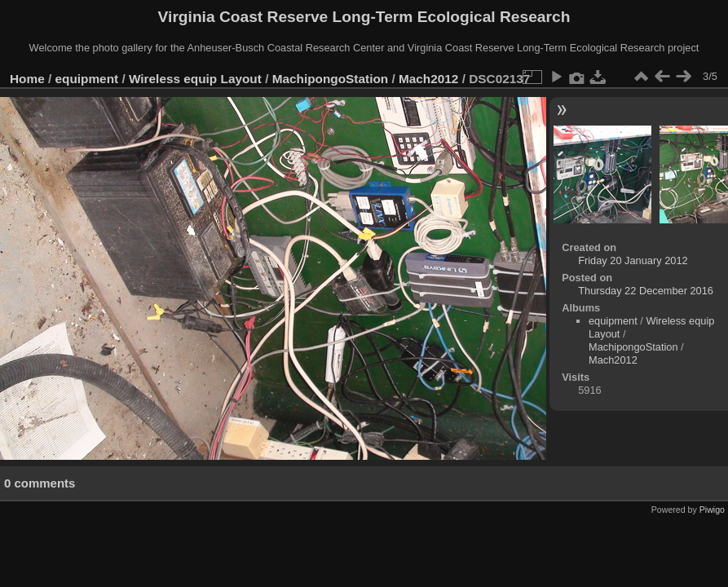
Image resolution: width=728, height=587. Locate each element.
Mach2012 (428, 79)
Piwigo (712, 510)
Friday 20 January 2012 (633, 260)
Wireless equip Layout (195, 79)
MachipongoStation (331, 79)
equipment (87, 79)
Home (27, 79)
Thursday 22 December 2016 (646, 291)
